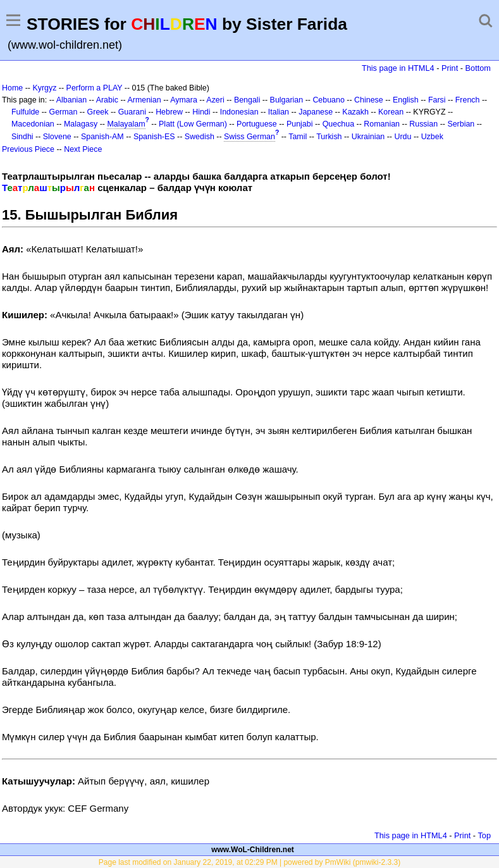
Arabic (107, 100)
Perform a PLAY (95, 88)
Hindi (201, 112)
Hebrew (169, 112)
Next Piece (83, 149)
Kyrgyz (44, 88)
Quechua (338, 124)
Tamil (298, 137)
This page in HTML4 (398, 68)
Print (450, 68)
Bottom (478, 68)
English (406, 100)
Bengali (247, 100)
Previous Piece (28, 149)
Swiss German (249, 137)
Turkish (329, 137)
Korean (391, 112)
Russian (423, 124)
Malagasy (81, 124)
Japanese (316, 112)
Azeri (215, 100)
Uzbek (432, 137)
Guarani (132, 112)
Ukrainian (368, 137)
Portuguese (257, 124)
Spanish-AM (102, 137)
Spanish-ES (154, 137)
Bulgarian (287, 100)
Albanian (71, 100)
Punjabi (300, 124)
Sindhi (22, 137)
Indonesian (239, 112)
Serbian (461, 124)
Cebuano (329, 100)
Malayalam (126, 124)
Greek (98, 112)
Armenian (144, 100)
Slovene (57, 137)
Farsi (437, 100)
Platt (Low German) (193, 124)
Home (12, 88)
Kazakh (355, 112)
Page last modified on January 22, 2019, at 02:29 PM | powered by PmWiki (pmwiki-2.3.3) (249, 862)
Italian (279, 112)
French (468, 100)
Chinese (369, 100)
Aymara (184, 100)
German (63, 112)
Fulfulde (25, 112)
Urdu (403, 137)
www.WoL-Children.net (253, 850)
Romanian (382, 124)
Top (484, 835)
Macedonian (33, 124)
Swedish (200, 137)
